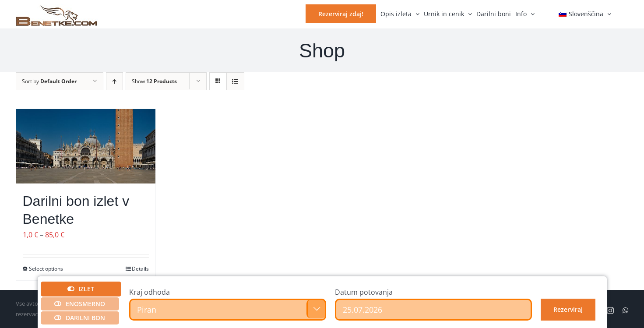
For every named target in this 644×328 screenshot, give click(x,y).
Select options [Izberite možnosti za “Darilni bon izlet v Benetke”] (46, 269)
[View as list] (235, 81)
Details (140, 269)
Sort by (49, 81)
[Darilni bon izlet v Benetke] (86, 146)
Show (154, 81)
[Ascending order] (114, 81)
